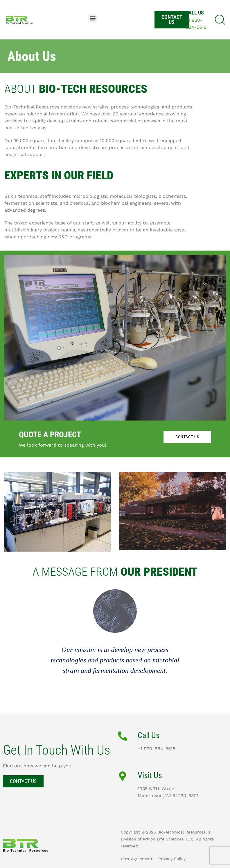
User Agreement (137, 859)
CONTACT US (187, 437)
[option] (115, 647)
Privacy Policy (172, 859)
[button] (92, 18)
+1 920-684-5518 (157, 749)
